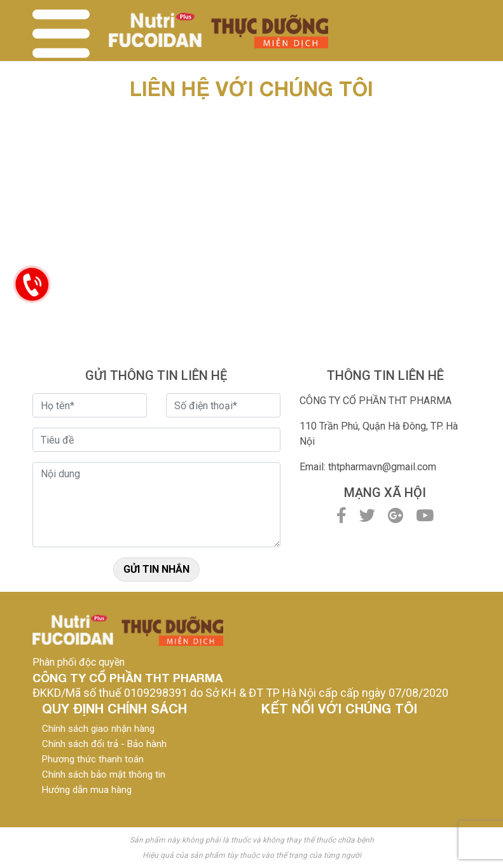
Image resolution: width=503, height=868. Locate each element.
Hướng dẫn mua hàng (87, 790)
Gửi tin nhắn (156, 569)
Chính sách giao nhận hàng (98, 729)
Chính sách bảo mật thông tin (104, 774)
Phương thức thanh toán (93, 759)
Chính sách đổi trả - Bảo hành (104, 744)
